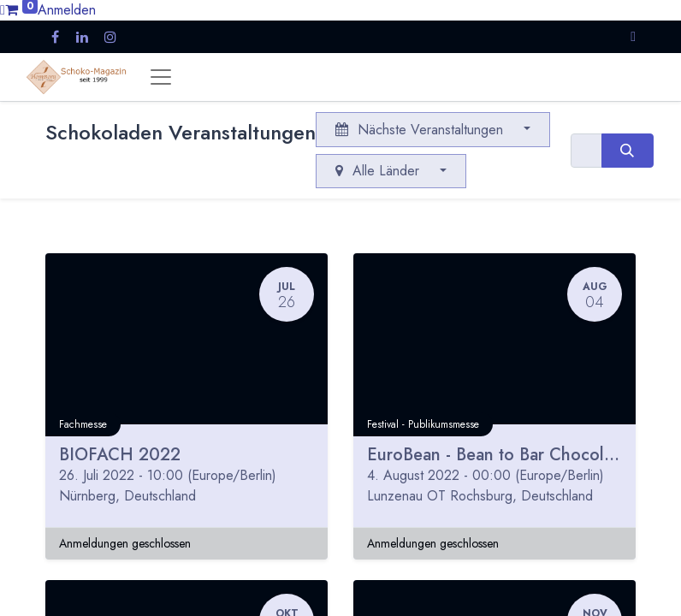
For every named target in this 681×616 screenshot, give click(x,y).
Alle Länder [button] (379, 171)
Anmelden (67, 10)
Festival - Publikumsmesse (423, 424)
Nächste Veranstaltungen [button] (421, 130)
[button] (633, 36)
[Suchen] (628, 151)
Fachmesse (83, 424)
